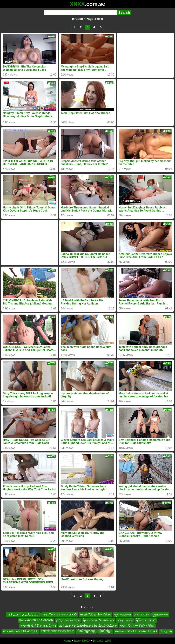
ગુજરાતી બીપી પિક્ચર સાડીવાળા (38, 625)
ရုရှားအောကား (160, 615)
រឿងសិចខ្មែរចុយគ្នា (86, 631)
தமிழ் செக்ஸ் (125, 620)
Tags (77, 641)
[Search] (80, 12)
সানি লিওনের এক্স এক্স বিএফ (58, 631)
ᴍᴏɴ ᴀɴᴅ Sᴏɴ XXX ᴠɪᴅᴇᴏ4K (36, 620)
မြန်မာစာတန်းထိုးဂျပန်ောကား (98, 620)
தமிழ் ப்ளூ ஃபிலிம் (68, 620)
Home (68, 641)
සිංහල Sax (166, 631)
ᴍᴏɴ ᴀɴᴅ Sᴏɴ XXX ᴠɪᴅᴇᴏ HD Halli (136, 631)
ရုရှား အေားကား (122, 615)
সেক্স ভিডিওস (142, 615)
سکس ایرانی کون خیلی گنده (23, 615)
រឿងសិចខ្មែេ (105, 631)
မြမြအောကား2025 (146, 620)
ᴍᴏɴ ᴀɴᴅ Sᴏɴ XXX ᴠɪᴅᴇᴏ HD (21, 631)
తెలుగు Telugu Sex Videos (96, 615)
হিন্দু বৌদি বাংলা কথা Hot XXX (60, 615)
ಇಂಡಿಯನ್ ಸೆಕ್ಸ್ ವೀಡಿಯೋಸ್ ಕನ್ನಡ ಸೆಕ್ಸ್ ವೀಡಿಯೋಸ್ (88, 625)
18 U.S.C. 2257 (102, 641)
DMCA (86, 641)
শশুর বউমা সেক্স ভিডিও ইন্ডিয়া (137, 625)
